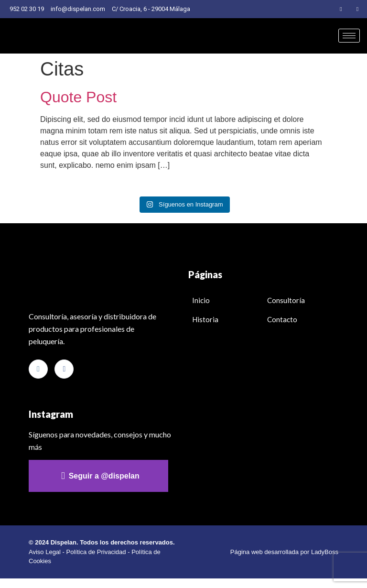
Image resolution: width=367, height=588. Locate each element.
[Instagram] (341, 9)
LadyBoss (325, 552)
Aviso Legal (45, 552)
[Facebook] (357, 9)
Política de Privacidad (96, 552)
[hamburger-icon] (349, 36)
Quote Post (78, 97)
